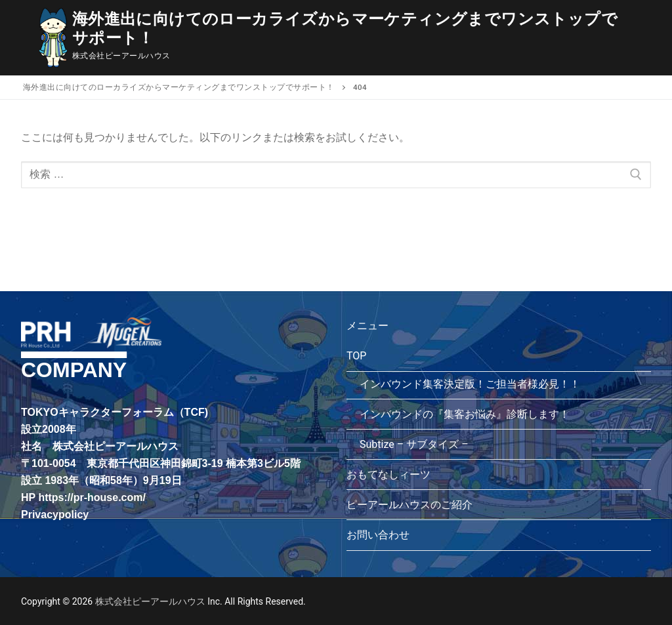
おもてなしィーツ (388, 474)
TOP (358, 356)
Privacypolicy (55, 514)
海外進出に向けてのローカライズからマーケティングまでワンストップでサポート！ (345, 29)
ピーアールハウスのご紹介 (409, 505)
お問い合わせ (378, 535)
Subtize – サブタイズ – (414, 444)
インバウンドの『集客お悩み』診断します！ (465, 414)
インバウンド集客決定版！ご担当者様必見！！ (470, 384)
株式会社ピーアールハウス (150, 601)
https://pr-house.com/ (92, 497)
